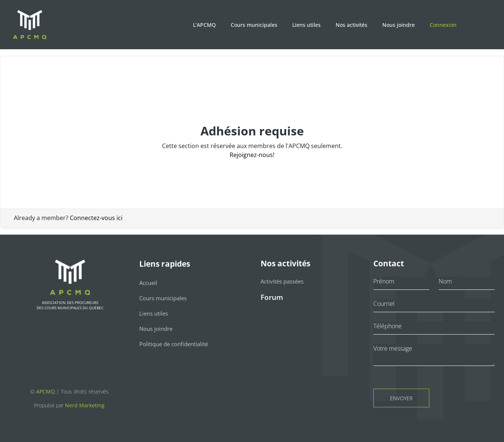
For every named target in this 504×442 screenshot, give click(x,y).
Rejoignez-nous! (252, 155)
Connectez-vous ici (96, 218)
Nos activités (351, 25)
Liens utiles (307, 25)
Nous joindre (399, 25)
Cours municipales (254, 25)
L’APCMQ (204, 25)
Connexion (443, 25)
